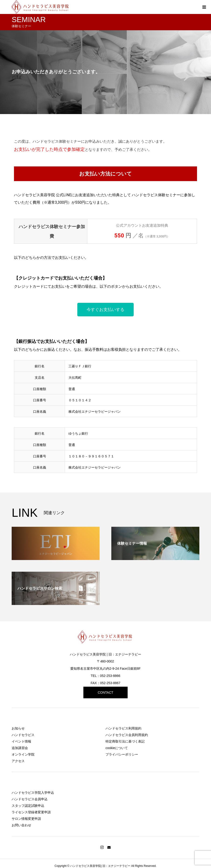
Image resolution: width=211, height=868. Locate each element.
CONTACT (106, 692)
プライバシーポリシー (122, 754)
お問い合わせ (21, 825)
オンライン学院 (23, 754)
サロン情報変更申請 (26, 819)
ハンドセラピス (23, 735)
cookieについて (117, 748)
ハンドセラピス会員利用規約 (127, 735)
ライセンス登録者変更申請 (31, 812)
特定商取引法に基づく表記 (125, 741)
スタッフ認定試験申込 (28, 806)
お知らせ (18, 728)
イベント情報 (21, 741)
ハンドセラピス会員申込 (30, 799)
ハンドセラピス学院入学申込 (33, 793)
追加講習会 (20, 748)
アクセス (18, 761)
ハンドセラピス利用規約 (123, 728)
